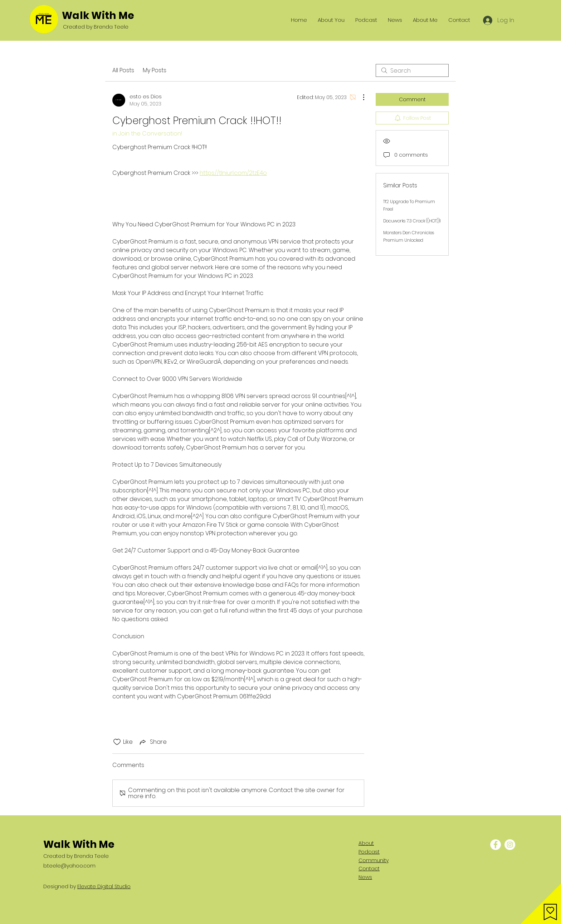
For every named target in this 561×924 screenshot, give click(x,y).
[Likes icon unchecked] (117, 742)
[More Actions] (360, 97)
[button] (541, 904)
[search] (412, 70)
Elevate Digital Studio (104, 886)
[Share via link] (153, 742)
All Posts (123, 70)
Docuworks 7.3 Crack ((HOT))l (412, 221)
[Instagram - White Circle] (510, 845)
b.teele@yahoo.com (69, 866)
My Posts (155, 70)
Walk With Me (98, 16)
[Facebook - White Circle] (496, 845)
